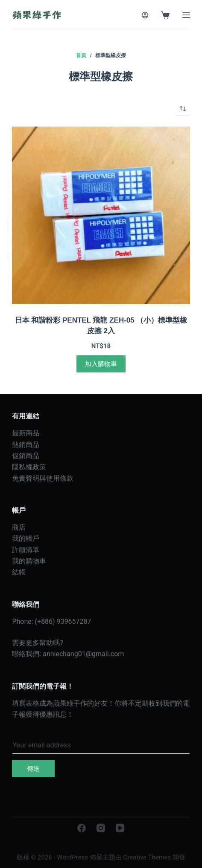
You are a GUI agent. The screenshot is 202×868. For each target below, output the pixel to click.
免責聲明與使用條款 (43, 478)
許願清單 (26, 550)
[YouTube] (120, 828)
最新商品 (26, 433)
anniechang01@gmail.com (83, 654)
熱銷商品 (26, 445)
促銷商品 (26, 456)
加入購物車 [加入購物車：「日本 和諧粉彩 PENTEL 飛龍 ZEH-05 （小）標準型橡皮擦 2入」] (101, 364)
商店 (19, 527)
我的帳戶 (26, 538)
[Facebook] (82, 828)
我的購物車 (29, 561)
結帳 (19, 572)
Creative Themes (147, 857)
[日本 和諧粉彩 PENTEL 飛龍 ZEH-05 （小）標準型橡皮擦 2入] (101, 215)
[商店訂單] (183, 109)
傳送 (33, 769)
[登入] (145, 15)
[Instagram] (101, 828)
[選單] (186, 15)
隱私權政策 (29, 467)
